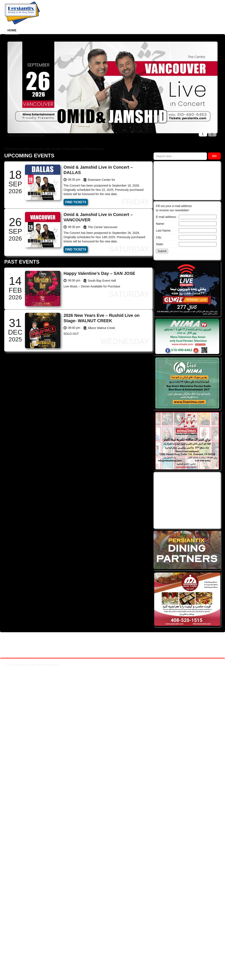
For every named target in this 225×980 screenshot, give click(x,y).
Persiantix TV (129, 30)
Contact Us (176, 30)
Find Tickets (76, 202)
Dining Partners (96, 30)
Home (12, 30)
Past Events (65, 30)
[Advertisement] (187, 500)
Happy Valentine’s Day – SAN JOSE (99, 273)
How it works (35, 30)
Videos (153, 30)
